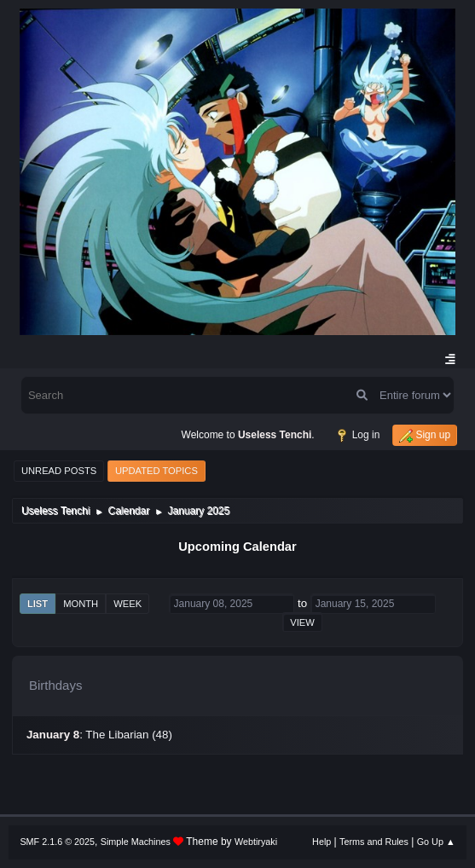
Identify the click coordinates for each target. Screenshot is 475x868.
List (38, 604)
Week (127, 604)
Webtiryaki (256, 842)
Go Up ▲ (436, 842)
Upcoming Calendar (237, 547)
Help (321, 842)
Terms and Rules (374, 842)
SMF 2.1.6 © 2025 (57, 842)
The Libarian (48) (129, 735)
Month (81, 604)
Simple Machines (136, 842)
